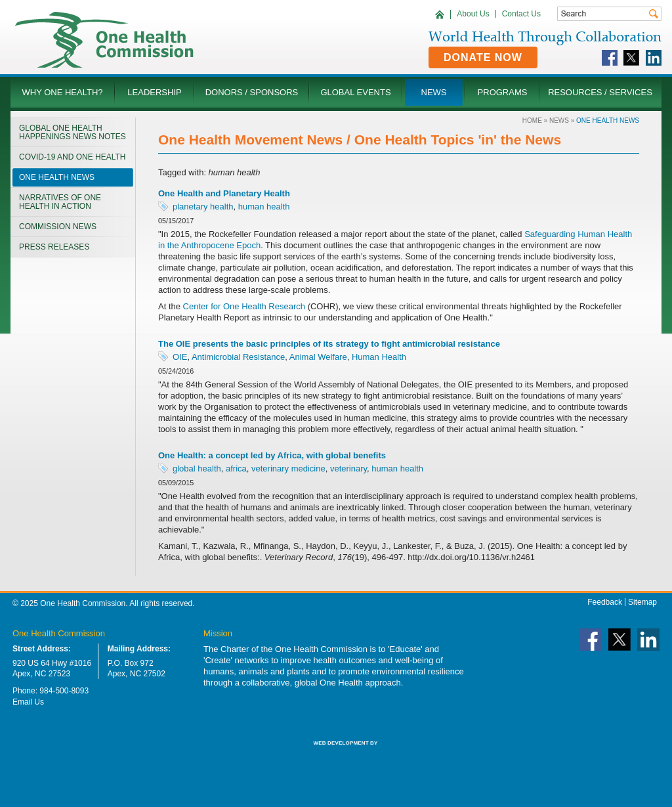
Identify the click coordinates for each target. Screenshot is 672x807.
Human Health (379, 357)
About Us (473, 14)
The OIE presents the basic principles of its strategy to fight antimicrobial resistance (329, 344)
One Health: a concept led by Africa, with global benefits (272, 455)
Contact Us (521, 14)
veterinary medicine (288, 469)
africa (236, 469)
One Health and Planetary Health (224, 193)
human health (264, 207)
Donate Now (483, 57)
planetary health (203, 207)
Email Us (28, 702)
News (559, 120)
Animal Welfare (318, 357)
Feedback (605, 602)
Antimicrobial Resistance (238, 357)
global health (197, 469)
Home (532, 120)
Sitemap (642, 602)
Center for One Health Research (244, 306)
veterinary (348, 469)
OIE (180, 357)
